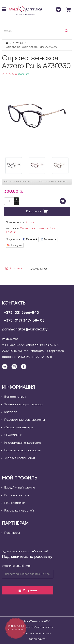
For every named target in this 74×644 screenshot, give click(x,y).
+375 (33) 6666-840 (22, 313)
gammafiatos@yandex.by (25, 329)
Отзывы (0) (38, 269)
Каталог (10, 412)
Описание (14, 268)
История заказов (17, 495)
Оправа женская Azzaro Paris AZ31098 (56, 182)
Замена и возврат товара (23, 405)
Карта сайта (37, 639)
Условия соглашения (20, 458)
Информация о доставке (23, 443)
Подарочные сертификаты (25, 420)
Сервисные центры (19, 428)
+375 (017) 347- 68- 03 (24, 321)
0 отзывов (24, 74)
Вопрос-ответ (15, 397)
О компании (13, 435)
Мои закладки (15, 503)
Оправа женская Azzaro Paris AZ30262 (21, 182)
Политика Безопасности (23, 451)
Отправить (28, 591)
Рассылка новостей (19, 511)
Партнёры (12, 533)
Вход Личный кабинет (21, 488)
